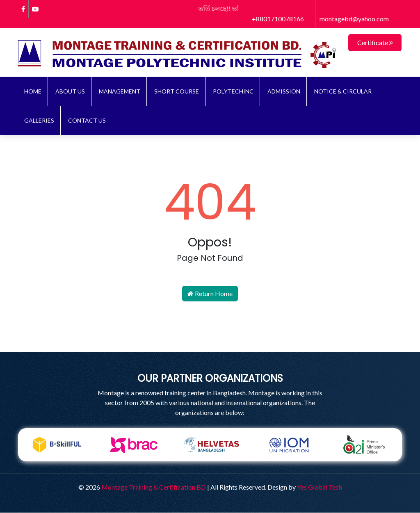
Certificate (375, 42)
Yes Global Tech (320, 487)
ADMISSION (284, 92)
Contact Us (87, 121)
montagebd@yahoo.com (354, 14)
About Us (70, 92)
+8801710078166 (278, 14)
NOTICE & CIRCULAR (343, 92)
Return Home (210, 294)
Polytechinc (233, 92)
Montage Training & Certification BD (154, 487)
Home (33, 92)
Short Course (177, 92)
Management (120, 92)
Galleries (39, 121)
